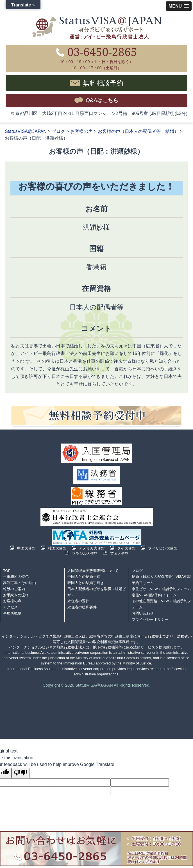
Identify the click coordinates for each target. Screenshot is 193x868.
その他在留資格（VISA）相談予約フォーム (161, 604)
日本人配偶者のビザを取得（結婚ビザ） (97, 592)
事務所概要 (12, 613)
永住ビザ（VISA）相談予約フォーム (161, 589)
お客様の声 (12, 601)
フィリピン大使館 (163, 548)
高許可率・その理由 (20, 583)
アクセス (10, 607)
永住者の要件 (78, 601)
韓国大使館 (57, 548)
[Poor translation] (21, 773)
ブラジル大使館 (85, 554)
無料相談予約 (103, 83)
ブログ (137, 571)
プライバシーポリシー (150, 619)
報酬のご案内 (14, 589)
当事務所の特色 (16, 577)
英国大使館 (119, 554)
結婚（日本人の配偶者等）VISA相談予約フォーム (161, 580)
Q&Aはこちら (102, 100)
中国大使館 (26, 548)
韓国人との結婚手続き (86, 583)
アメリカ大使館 (92, 548)
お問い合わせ (143, 613)
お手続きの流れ (16, 595)
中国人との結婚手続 (84, 577)
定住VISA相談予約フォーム (154, 595)
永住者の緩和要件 (82, 607)
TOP (7, 571)
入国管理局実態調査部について (93, 571)
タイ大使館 (126, 548)
